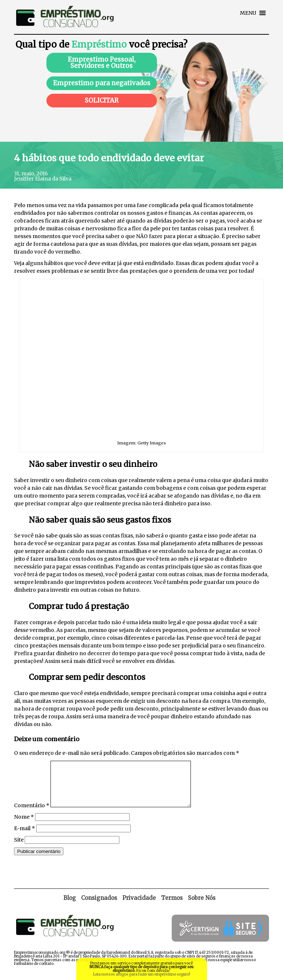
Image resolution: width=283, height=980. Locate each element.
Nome (24, 826)
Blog (70, 907)
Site (19, 849)
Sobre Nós (202, 907)
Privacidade (139, 907)
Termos (172, 907)
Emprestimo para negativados (102, 83)
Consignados (99, 907)
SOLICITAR (102, 100)
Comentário (32, 814)
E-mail (25, 837)
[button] (248, 13)
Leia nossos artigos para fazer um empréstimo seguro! (142, 974)
